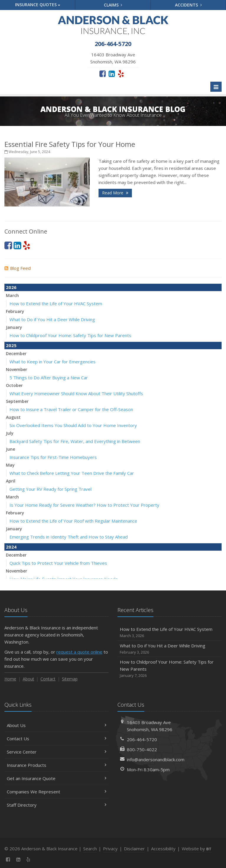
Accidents (188, 5)
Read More (115, 193)
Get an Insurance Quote (56, 778)
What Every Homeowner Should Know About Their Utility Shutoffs (76, 393)
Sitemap (70, 679)
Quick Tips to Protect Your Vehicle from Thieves (58, 563)
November (17, 369)
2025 (11, 345)
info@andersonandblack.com (156, 759)
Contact (48, 679)
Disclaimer (134, 849)
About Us (56, 725)
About (28, 679)
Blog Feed (18, 268)
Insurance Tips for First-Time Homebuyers (53, 457)
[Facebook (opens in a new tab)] (103, 73)
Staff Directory (56, 805)
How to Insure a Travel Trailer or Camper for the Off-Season (71, 409)
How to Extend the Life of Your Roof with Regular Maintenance (73, 521)
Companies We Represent (56, 792)
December (16, 353)
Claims (113, 5)
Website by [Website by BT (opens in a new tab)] (197, 849)
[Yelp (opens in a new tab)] (121, 73)
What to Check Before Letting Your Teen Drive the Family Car (72, 473)
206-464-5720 (142, 739)
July (10, 433)
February (15, 311)
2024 (11, 547)
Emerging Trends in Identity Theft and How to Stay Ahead (69, 537)
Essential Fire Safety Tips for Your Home (70, 144)
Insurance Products (56, 765)
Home (10, 679)
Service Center (56, 752)
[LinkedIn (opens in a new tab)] (112, 73)
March (12, 295)
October (14, 385)
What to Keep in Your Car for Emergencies (53, 362)
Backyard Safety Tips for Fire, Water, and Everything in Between (75, 441)
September (17, 401)
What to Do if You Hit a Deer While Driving (52, 319)
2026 (11, 287)
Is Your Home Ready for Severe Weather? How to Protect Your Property (84, 505)
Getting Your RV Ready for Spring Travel (50, 489)
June (10, 449)
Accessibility (163, 849)
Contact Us (56, 739)
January (14, 327)
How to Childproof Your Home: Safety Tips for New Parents (70, 335)
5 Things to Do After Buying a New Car (49, 378)
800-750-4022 (142, 749)
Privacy (110, 849)
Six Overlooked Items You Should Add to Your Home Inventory (73, 425)
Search (90, 849)
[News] (39, 859)
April (11, 481)
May (10, 465)
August (13, 417)
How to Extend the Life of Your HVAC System (56, 303)
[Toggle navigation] (216, 87)
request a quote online (79, 652)
